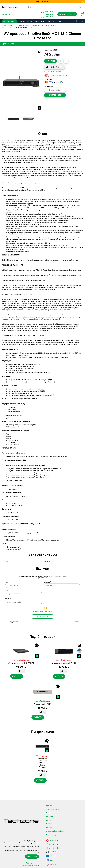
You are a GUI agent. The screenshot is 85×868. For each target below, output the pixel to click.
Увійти (77, 622)
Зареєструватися (12, 622)
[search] (80, 7)
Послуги (49, 823)
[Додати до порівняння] (66, 61)
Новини (49, 827)
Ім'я (7, 582)
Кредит (58, 21)
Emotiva (47, 562)
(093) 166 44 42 (47, 17)
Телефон (8, 599)
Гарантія (43, 21)
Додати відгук (42, 616)
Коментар (47, 582)
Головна (4, 25)
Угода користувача (53, 834)
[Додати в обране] (61, 61)
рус (11, 14)
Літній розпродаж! (42, 2)
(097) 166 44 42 (47, 14)
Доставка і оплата (33, 21)
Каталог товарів (9, 21)
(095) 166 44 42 (47, 12)
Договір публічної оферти (55, 830)
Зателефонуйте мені (67, 14)
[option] (21, 81)
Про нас (22, 21)
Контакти (51, 21)
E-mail (8, 590)
